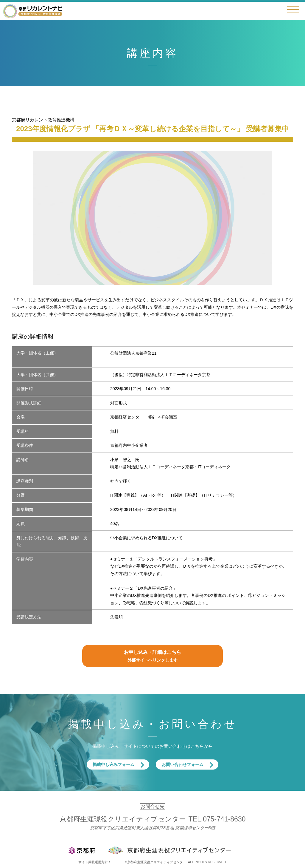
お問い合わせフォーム (183, 764)
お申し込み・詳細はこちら (152, 657)
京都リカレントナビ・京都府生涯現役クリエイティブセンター (33, 11)
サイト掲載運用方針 (93, 862)
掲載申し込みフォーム (113, 764)
